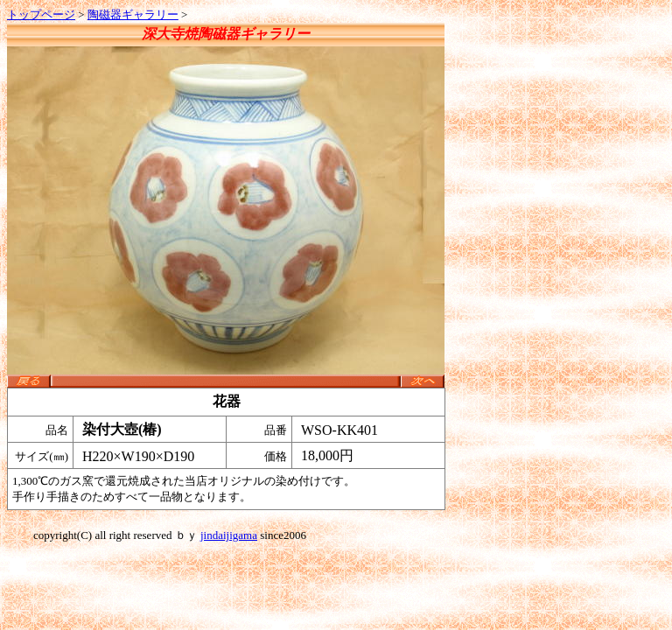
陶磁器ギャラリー (133, 14)
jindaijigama (229, 535)
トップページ (41, 14)
